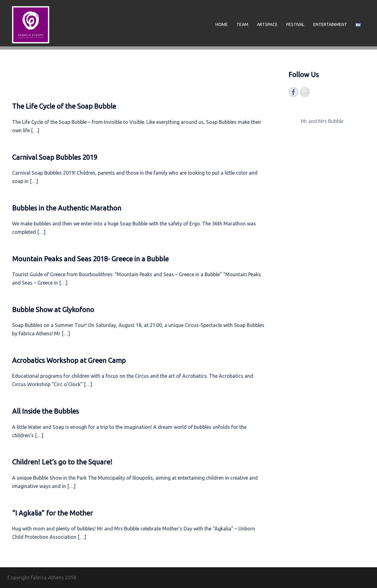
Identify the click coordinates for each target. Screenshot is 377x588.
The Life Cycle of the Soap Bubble (64, 106)
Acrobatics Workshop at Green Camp (69, 360)
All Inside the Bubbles (45, 411)
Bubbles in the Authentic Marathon (67, 208)
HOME (222, 24)
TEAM (242, 24)
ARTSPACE (267, 24)
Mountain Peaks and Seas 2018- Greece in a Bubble (90, 259)
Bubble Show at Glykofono (53, 309)
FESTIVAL (295, 24)
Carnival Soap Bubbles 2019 (55, 157)
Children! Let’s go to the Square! (62, 462)
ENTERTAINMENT (330, 24)
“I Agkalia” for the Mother (52, 513)
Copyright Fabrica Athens (36, 577)
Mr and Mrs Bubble (322, 121)
